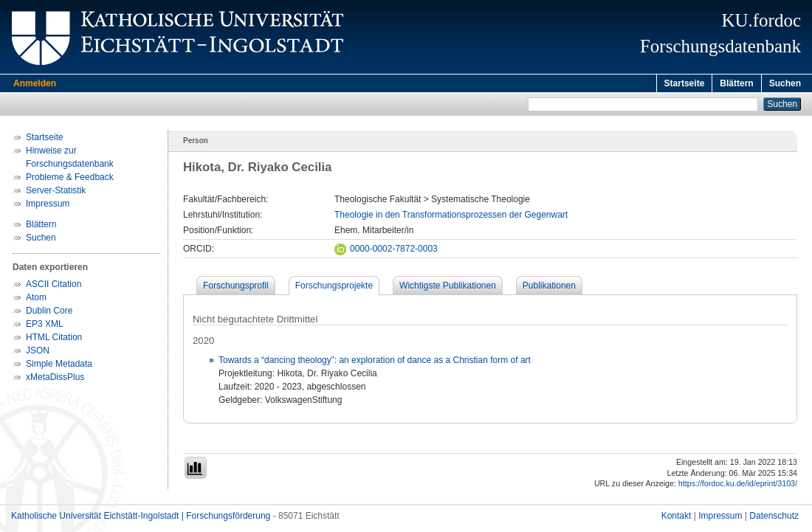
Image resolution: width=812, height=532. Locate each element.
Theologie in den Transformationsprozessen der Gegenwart (451, 217)
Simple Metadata (59, 366)
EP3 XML (45, 326)
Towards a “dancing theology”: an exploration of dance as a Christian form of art (375, 362)
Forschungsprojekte (334, 288)
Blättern (736, 83)
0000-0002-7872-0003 (386, 251)
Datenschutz (774, 518)
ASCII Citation (54, 286)
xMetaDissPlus (55, 379)
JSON (38, 353)
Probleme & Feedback (70, 179)
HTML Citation (54, 339)
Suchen (785, 83)
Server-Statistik (56, 193)
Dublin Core (49, 313)
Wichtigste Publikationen (448, 288)
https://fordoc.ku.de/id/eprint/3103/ (738, 486)
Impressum (48, 206)
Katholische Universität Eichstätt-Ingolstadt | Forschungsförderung (141, 518)
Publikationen (549, 288)
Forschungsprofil (236, 288)
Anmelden (35, 83)
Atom (36, 300)
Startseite (685, 83)
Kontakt (677, 518)
